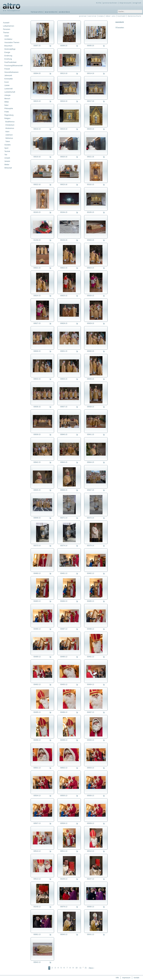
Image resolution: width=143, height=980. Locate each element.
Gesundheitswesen (11, 72)
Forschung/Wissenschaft (13, 66)
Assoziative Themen (12, 42)
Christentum (10, 125)
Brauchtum (8, 46)
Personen (7, 29)
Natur (6, 105)
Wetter (7, 165)
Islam (7, 132)
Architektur (8, 39)
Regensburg (9, 115)
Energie (7, 52)
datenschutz (135, 16)
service (92, 16)
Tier (6, 155)
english (137, 3)
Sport (6, 148)
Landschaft (8, 89)
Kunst (7, 82)
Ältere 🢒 (91, 968)
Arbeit (7, 36)
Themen (6, 33)
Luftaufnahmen (9, 26)
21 (86, 968)
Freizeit (7, 69)
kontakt (122, 16)
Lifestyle (7, 95)
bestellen (120, 28)
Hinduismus (10, 128)
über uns (111, 16)
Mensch (7, 99)
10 (76, 968)
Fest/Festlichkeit (10, 62)
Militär (7, 102)
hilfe (99, 3)
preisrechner (110, 3)
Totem (8, 141)
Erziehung (8, 59)
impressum (125, 3)
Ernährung (8, 56)
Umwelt (7, 158)
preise (83, 16)
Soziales (8, 145)
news (101, 16)
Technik (7, 151)
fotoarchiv (37, 12)
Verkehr (7, 161)
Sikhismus (9, 138)
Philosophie (9, 108)
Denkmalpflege (10, 49)
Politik (7, 112)
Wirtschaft (8, 168)
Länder (7, 85)
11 (80, 968)
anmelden (65, 12)
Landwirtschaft (10, 92)
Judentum (9, 135)
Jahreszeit (8, 75)
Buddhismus (10, 122)
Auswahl (6, 23)
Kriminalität (8, 79)
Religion (7, 118)
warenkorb (51, 12)
